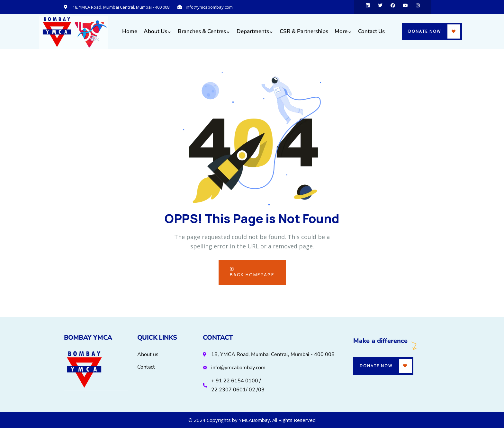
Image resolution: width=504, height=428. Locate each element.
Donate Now (425, 31)
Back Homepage (252, 272)
